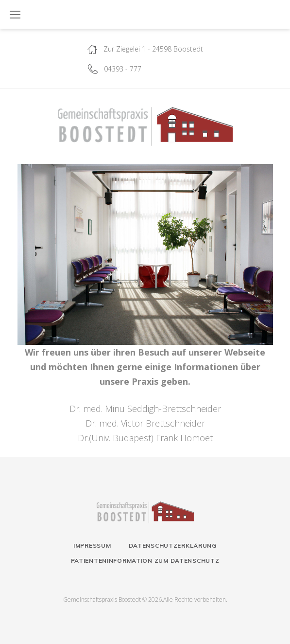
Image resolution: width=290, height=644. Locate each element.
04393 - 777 (123, 69)
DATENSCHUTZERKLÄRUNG (173, 546)
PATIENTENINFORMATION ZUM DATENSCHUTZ (145, 561)
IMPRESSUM (92, 546)
